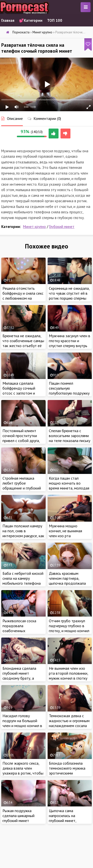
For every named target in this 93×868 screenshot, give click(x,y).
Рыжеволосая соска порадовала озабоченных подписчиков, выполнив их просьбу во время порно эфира (23, 633)
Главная (8, 20)
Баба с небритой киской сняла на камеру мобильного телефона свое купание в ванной (23, 581)
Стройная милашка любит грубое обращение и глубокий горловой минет (22, 486)
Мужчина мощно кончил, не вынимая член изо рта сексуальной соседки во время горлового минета (69, 538)
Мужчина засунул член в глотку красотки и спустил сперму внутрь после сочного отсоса (70, 343)
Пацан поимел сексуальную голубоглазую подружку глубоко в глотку (69, 391)
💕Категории (31, 20)
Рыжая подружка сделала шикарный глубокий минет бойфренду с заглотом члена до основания (22, 821)
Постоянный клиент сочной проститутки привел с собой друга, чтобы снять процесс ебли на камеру (21, 441)
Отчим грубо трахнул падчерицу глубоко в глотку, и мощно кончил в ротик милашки (69, 628)
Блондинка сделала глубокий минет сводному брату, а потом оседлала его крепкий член (20, 678)
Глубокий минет (62, 227)
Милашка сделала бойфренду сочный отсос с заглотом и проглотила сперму (19, 391)
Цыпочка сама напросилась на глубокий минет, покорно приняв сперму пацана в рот (69, 821)
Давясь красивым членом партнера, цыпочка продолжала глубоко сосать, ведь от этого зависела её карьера (69, 586)
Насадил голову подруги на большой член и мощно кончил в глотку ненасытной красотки (22, 726)
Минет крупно (34, 227)
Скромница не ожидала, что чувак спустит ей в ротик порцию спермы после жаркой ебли (69, 296)
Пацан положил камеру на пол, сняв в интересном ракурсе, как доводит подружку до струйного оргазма (23, 536)
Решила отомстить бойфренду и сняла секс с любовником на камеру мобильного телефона (23, 298)
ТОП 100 (55, 20)
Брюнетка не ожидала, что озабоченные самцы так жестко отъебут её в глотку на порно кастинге (23, 346)
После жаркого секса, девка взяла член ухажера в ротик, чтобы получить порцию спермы (23, 773)
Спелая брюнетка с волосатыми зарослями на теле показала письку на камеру (70, 438)
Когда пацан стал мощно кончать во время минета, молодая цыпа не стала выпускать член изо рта (69, 488)
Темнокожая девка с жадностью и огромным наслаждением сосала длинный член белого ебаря (69, 726)
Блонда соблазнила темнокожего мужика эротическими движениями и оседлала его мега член (70, 773)
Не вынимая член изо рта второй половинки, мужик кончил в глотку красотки (68, 676)
